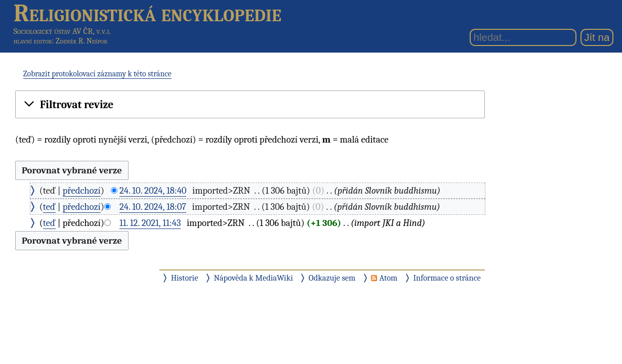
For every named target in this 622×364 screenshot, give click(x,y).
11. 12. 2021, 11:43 (150, 223)
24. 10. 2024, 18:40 (153, 191)
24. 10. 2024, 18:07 (153, 207)
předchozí (82, 191)
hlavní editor (33, 41)
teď (49, 207)
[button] (250, 105)
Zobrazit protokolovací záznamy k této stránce (97, 74)
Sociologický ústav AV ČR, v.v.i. (62, 31)
